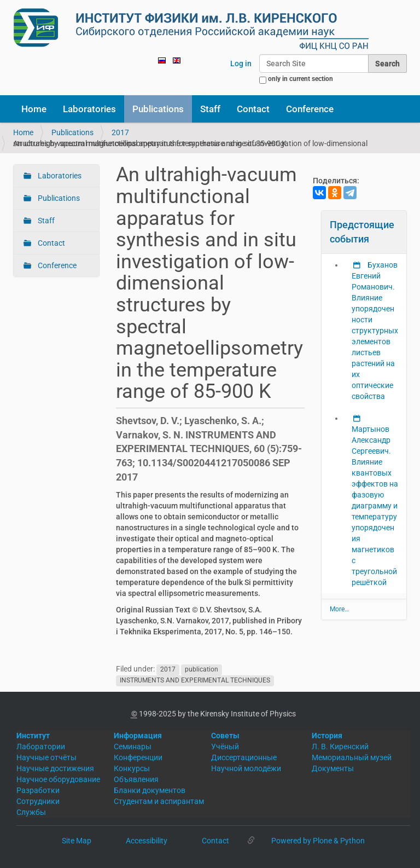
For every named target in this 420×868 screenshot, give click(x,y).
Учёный (225, 747)
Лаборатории (41, 747)
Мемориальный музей (352, 757)
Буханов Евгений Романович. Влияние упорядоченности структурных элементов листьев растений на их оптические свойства (375, 331)
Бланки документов (150, 790)
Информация (138, 736)
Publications (158, 109)
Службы (31, 812)
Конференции (138, 757)
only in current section (301, 79)
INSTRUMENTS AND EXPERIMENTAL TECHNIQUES (195, 680)
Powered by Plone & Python (318, 841)
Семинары (133, 747)
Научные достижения (55, 768)
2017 (120, 132)
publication (202, 669)
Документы (333, 768)
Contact (253, 109)
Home (34, 109)
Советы (225, 736)
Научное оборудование (58, 779)
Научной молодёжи (246, 768)
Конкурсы (132, 768)
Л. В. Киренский (340, 747)
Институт (33, 736)
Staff (210, 109)
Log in (241, 63)
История (327, 736)
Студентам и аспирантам (159, 801)
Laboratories (89, 109)
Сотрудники (38, 801)
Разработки (38, 790)
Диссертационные (244, 757)
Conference (310, 109)
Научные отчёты (46, 757)
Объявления (136, 779)
